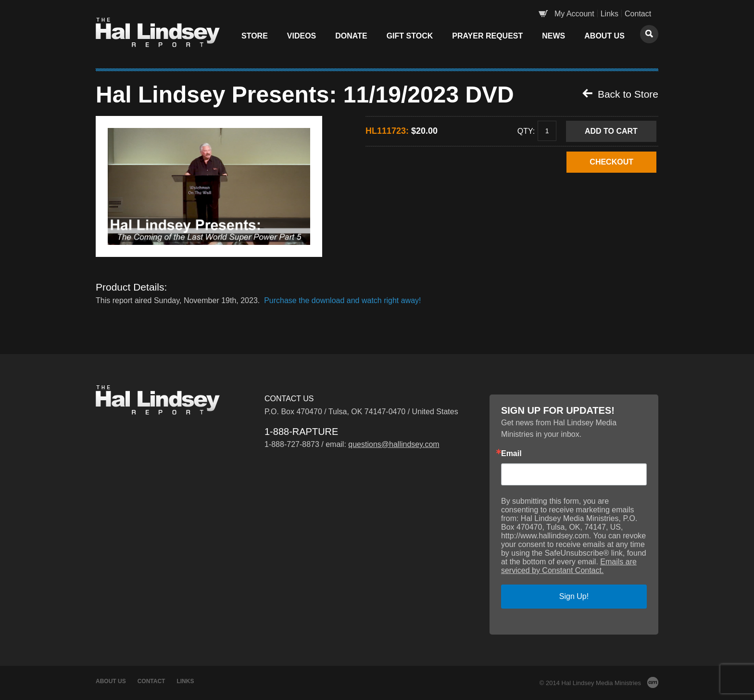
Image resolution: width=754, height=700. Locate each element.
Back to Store (620, 94)
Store (255, 36)
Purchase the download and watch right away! (342, 300)
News (553, 36)
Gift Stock (410, 36)
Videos (302, 36)
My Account (574, 14)
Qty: (526, 131)
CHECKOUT (611, 162)
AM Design (653, 682)
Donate (351, 36)
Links (609, 14)
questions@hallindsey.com (394, 444)
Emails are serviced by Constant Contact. (569, 566)
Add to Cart (611, 131)
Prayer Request (487, 36)
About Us (604, 36)
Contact (638, 14)
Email (511, 454)
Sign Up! (574, 596)
